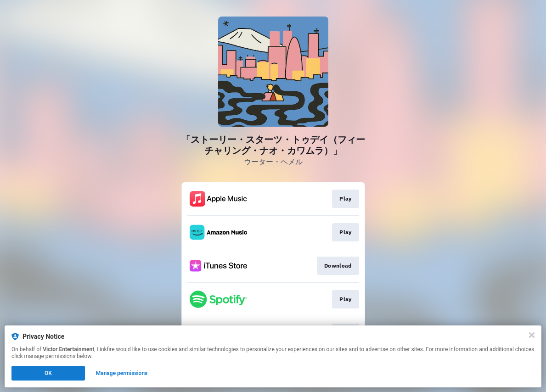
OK (48, 373)
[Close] (532, 335)
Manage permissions (122, 373)
